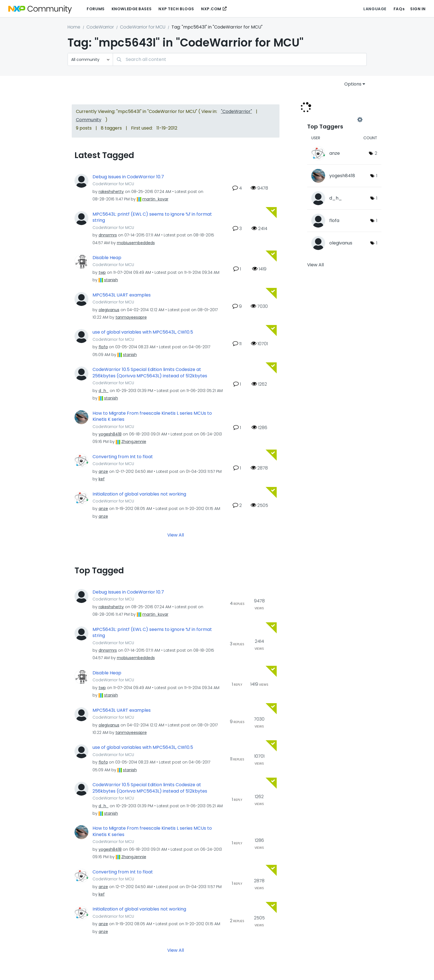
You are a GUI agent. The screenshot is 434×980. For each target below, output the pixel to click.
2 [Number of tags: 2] (376, 153)
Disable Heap (107, 258)
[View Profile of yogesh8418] (110, 434)
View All (176, 535)
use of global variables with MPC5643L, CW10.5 (143, 332)
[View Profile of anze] (103, 471)
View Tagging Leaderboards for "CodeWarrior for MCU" (333, 120)
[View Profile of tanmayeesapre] (131, 317)
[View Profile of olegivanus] (109, 310)
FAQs (399, 9)
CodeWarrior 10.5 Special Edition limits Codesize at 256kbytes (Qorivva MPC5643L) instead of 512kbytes (150, 373)
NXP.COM (211, 9)
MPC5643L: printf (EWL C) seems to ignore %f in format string (152, 217)
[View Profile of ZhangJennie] (134, 442)
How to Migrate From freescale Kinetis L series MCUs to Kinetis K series (152, 416)
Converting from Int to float (123, 457)
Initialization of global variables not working (139, 494)
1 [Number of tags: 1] (377, 176)
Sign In (418, 9)
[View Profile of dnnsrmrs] (108, 235)
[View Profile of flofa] (103, 347)
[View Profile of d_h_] (104, 391)
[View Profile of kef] (102, 479)
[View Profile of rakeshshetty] (111, 192)
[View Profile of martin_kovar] (155, 199)
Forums (96, 9)
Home (74, 27)
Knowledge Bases (132, 9)
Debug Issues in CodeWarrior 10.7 (128, 177)
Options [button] (353, 84)
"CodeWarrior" (237, 111)
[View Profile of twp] (102, 272)
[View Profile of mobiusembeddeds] (136, 243)
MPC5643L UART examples (122, 295)
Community (89, 120)
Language (375, 9)
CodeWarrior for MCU (143, 27)
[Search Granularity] (90, 59)
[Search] (240, 59)
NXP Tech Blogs (176, 9)
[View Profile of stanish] (111, 280)
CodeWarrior (100, 27)
